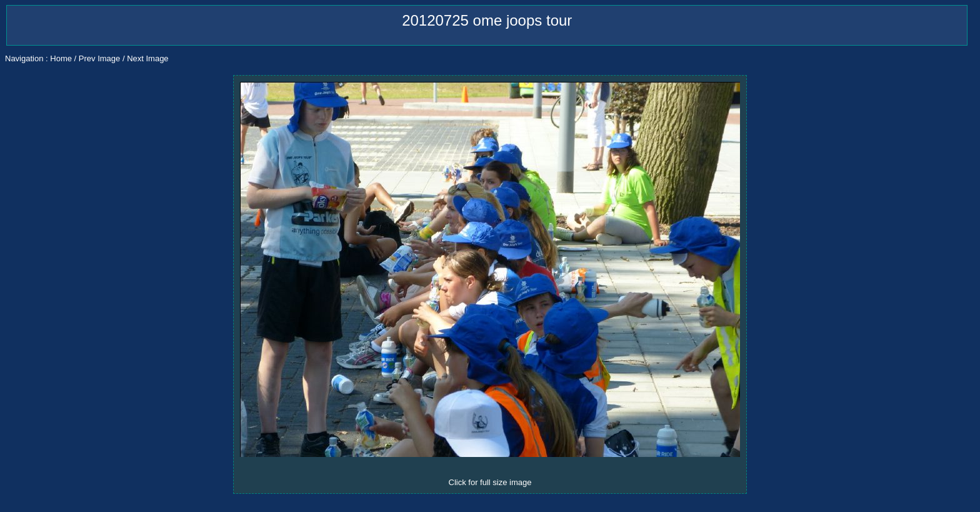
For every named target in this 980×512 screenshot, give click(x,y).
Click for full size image (490, 482)
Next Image (147, 58)
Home (61, 58)
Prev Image (99, 58)
